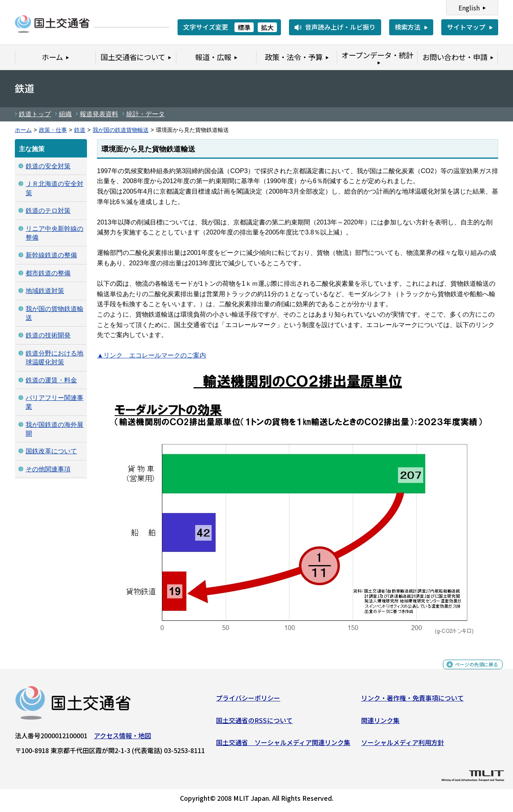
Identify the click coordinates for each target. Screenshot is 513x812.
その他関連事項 (48, 469)
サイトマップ (466, 27)
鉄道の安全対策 (48, 166)
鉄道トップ (35, 114)
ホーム (23, 130)
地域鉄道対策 (45, 291)
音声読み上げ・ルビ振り (340, 27)
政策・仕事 (53, 130)
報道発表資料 (99, 114)
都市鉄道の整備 (48, 273)
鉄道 (80, 130)
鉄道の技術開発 (48, 335)
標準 (244, 27)
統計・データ (145, 114)
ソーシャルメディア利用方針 (403, 745)
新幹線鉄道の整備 (51, 255)
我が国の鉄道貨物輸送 (121, 130)
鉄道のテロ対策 (48, 211)
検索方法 (408, 27)
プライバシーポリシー (248, 701)
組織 (65, 114)
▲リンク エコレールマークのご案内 (151, 355)
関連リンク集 (380, 723)
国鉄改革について (51, 451)
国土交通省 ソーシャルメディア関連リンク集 (283, 745)
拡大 (267, 27)
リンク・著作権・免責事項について (412, 701)
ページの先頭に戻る (470, 672)
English (469, 8)
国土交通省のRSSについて (254, 723)
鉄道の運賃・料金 (51, 380)
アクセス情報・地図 (122, 739)
